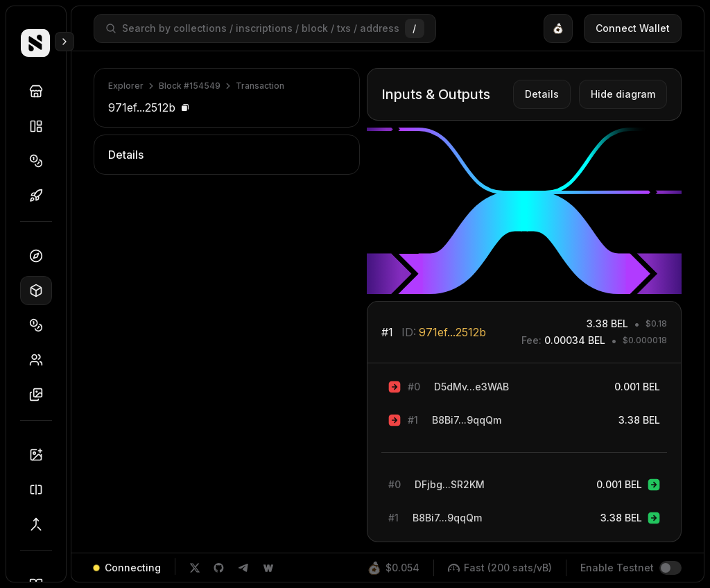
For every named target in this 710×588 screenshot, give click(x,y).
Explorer (126, 86)
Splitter (41, 490)
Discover (41, 92)
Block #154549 (190, 86)
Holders (41, 360)
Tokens (41, 161)
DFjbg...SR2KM (450, 484)
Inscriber (41, 455)
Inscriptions (41, 395)
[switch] (670, 568)
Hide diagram (623, 94)
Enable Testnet (617, 568)
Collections (41, 126)
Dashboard (41, 256)
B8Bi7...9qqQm (467, 420)
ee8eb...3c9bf (311, 223)
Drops (41, 196)
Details (542, 94)
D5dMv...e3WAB (471, 387)
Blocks (41, 291)
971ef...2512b (452, 332)
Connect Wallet (633, 28)
